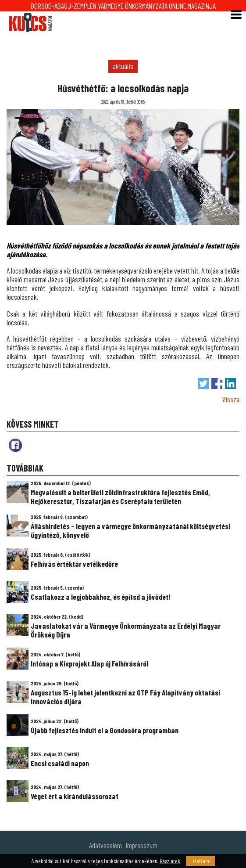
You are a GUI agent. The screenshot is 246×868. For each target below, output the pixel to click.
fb (15, 445)
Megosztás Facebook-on (217, 384)
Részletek (170, 861)
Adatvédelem (105, 845)
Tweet (203, 384)
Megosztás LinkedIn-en (230, 384)
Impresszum (142, 845)
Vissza (231, 399)
